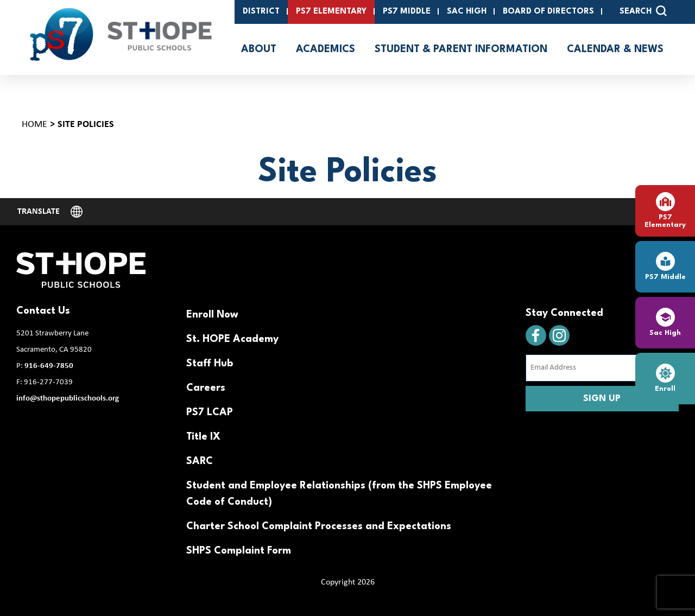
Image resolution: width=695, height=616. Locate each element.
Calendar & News (615, 49)
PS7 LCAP (210, 412)
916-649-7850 (49, 366)
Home (34, 125)
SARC (200, 461)
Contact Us (43, 311)
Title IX (203, 437)
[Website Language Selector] (50, 212)
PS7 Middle (407, 12)
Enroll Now (212, 315)
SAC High (467, 12)
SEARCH (643, 11)
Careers (206, 388)
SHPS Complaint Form (239, 551)
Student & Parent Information (461, 49)
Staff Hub (210, 364)
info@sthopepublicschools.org (68, 399)
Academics (326, 49)
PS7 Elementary (331, 12)
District (261, 12)
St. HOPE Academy (232, 339)
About (259, 49)
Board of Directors (548, 12)
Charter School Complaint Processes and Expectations (319, 526)
